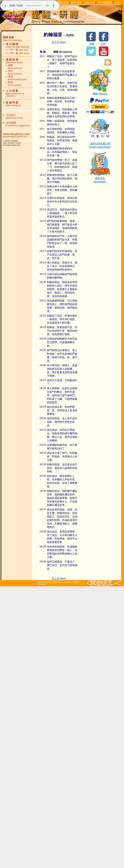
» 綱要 (14, 67)
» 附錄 (14, 84)
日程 (103, 44)
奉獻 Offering (100, 92)
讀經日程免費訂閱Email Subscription (100, 144)
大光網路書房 (105, 2)
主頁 (117, 2)
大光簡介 (14, 116)
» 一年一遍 (17, 50)
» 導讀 (16, 78)
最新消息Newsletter (100, 179)
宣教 (92, 44)
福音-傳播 (76, 2)
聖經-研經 (63, 2)
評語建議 (18, 124)
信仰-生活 (89, 2)
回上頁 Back (59, 42)
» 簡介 (14, 72)
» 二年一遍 (18, 53)
